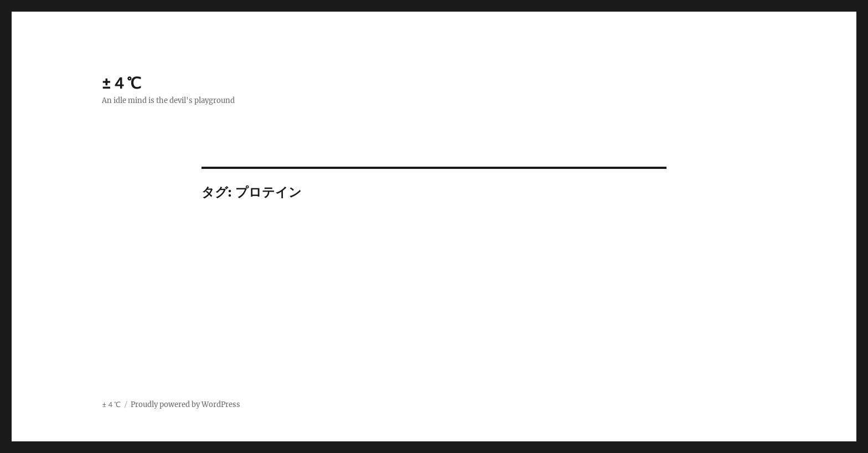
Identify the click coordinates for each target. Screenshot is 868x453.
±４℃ (122, 83)
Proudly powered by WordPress (185, 405)
